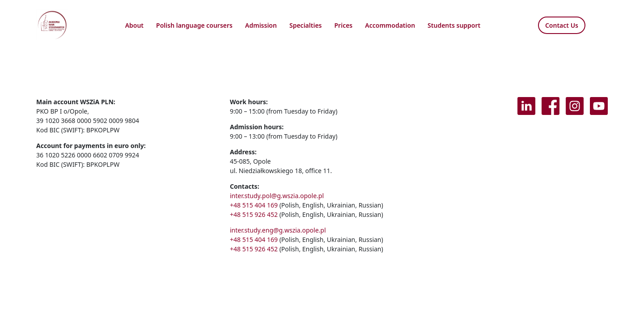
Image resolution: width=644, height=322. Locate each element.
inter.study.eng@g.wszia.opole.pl (278, 230)
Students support (454, 25)
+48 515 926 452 (254, 214)
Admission (261, 25)
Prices (344, 25)
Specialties (306, 25)
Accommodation (390, 25)
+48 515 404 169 (254, 205)
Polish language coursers (194, 25)
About (134, 25)
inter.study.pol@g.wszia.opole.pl (277, 196)
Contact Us (562, 25)
